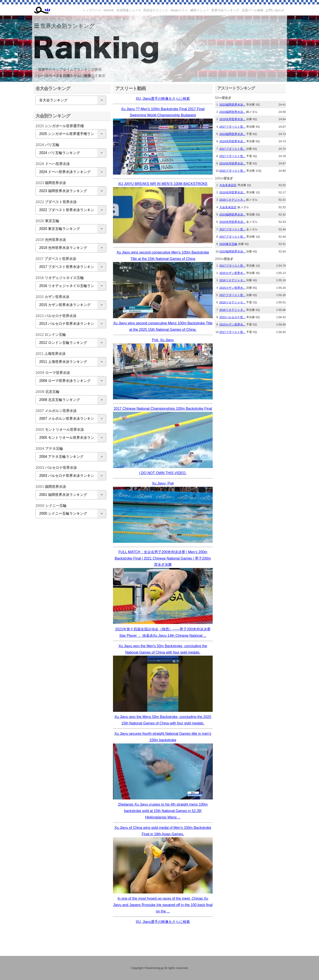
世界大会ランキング (225, 10)
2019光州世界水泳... (232, 119)
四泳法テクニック (156, 10)
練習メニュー (200, 10)
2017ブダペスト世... (232, 127)
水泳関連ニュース (129, 10)
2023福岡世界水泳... (232, 105)
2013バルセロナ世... (232, 317)
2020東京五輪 (228, 244)
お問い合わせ (275, 10)
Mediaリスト (179, 10)
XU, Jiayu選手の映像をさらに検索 (163, 99)
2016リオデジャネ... (232, 200)
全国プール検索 (253, 10)
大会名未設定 (228, 185)
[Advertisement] (70, 591)
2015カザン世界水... (232, 273)
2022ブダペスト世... (232, 171)
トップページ (92, 10)
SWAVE (109, 10)
